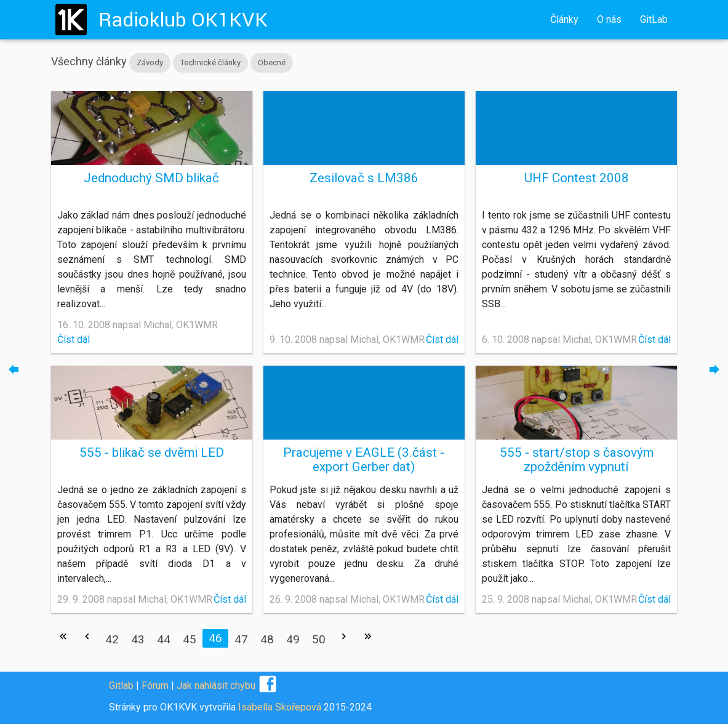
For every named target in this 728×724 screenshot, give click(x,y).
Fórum (155, 686)
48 (267, 639)
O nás (609, 19)
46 (215, 638)
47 (241, 639)
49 (293, 639)
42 (112, 639)
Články (564, 19)
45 (190, 639)
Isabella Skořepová (280, 707)
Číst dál (74, 340)
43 (138, 639)
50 (319, 639)
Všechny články (89, 61)
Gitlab (121, 686)
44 (164, 639)
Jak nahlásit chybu (216, 686)
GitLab (654, 19)
